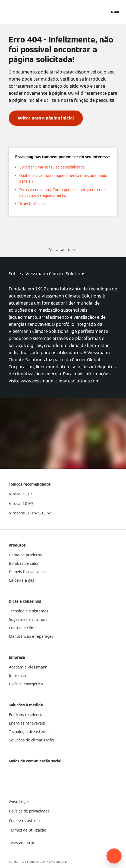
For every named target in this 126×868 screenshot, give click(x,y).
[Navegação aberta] (115, 12)
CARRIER (61, 862)
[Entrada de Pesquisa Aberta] (103, 12)
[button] (63, 250)
